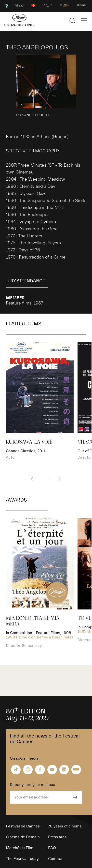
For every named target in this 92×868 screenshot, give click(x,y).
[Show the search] (72, 20)
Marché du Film (20, 848)
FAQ (52, 848)
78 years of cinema (65, 826)
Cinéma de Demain (23, 837)
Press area (57, 837)
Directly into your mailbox (32, 785)
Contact (55, 859)
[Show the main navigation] (84, 20)
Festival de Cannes (23, 826)
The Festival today (22, 859)
